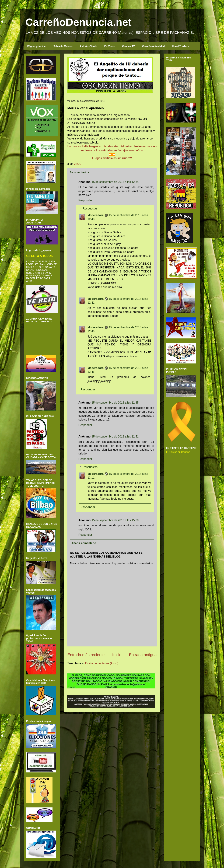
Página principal (37, 46)
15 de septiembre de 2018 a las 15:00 (115, 520)
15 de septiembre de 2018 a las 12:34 (115, 182)
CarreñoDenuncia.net (78, 22)
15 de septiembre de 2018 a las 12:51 (115, 437)
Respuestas (90, 209)
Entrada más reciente (86, 655)
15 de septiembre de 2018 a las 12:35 (115, 403)
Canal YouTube (181, 46)
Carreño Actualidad (153, 46)
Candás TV (128, 46)
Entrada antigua (143, 655)
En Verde (110, 46)
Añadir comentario (84, 543)
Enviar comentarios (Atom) (102, 663)
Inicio (117, 655)
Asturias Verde (88, 46)
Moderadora (96, 215)
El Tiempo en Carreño (178, 452)
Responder (85, 200)
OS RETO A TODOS (39, 256)
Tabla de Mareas (63, 46)
